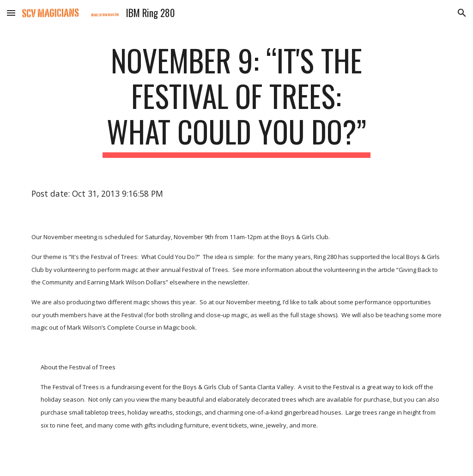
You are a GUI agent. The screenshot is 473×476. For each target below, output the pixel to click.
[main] (236, 100)
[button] (11, 13)
